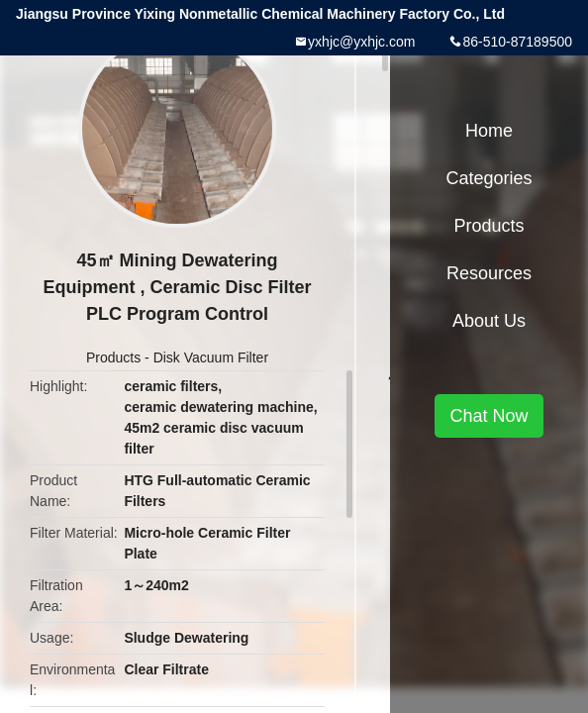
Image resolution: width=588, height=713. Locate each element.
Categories (489, 178)
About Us (489, 321)
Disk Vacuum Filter (211, 357)
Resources (489, 273)
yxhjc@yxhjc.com (361, 42)
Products (113, 357)
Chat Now (489, 416)
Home (489, 131)
